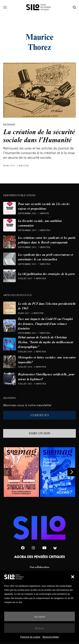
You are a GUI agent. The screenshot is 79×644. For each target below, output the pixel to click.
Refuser (40, 628)
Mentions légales (51, 637)
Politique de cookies (30, 637)
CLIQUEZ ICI (40, 415)
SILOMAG (9, 124)
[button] (73, 577)
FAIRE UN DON (40, 433)
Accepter (39, 616)
